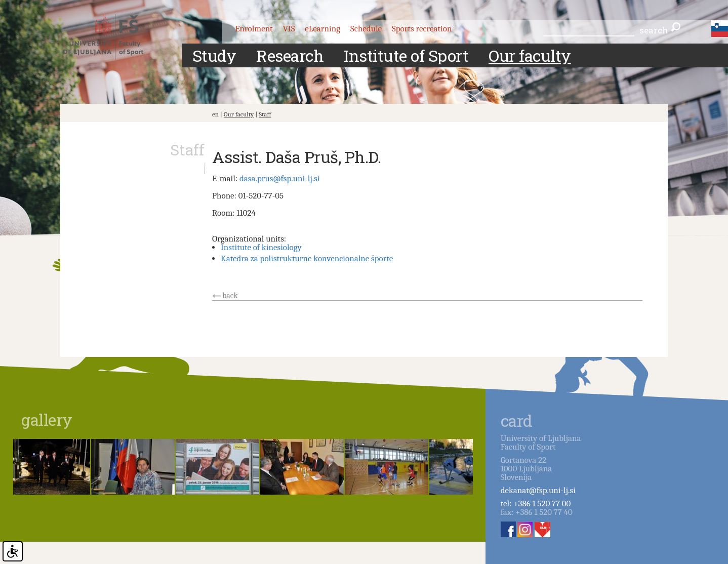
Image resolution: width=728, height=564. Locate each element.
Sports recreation (422, 29)
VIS (289, 29)
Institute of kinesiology (261, 247)
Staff (265, 114)
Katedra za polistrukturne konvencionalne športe (307, 258)
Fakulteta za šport (112, 37)
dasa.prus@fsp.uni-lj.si (280, 178)
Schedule (366, 29)
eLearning (322, 29)
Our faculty (239, 114)
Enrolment (254, 29)
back (230, 296)
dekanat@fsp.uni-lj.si (538, 490)
